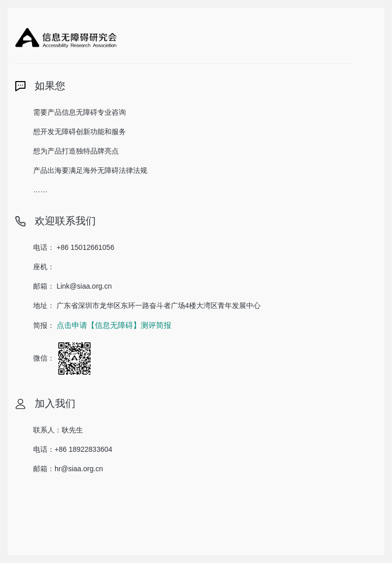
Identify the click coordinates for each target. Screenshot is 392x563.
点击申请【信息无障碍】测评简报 (114, 325)
